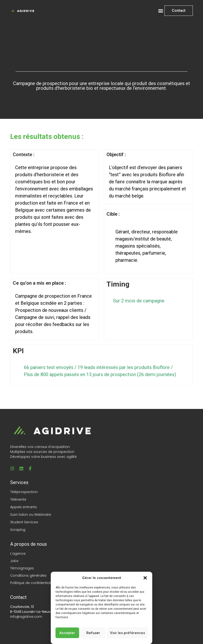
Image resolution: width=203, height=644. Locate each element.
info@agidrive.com (26, 617)
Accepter (67, 633)
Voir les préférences (128, 633)
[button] (145, 578)
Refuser (93, 633)
